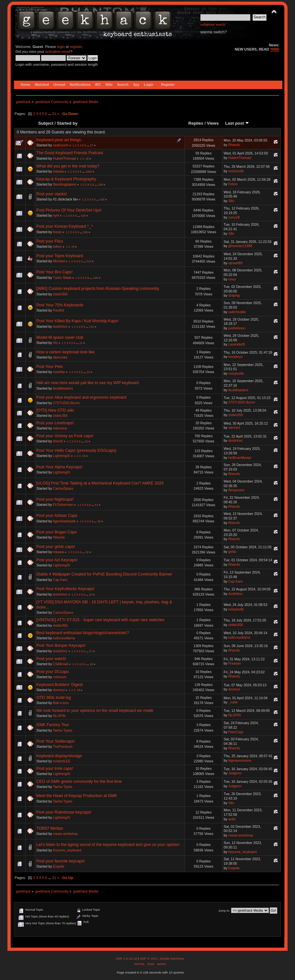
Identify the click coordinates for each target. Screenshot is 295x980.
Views (213, 123)
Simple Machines (172, 958)
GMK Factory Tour (53, 725)
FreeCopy (236, 732)
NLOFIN (59, 716)
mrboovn (60, 677)
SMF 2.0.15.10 (127, 958)
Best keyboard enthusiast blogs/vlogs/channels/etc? (83, 633)
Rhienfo (234, 145)
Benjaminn (236, 490)
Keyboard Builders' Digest (59, 685)
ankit (232, 819)
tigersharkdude (64, 521)
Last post (237, 123)
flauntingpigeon (65, 184)
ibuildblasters (63, 388)
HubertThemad (65, 158)
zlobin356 (60, 294)
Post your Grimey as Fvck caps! (65, 436)
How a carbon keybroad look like (65, 352)
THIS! (275, 49)
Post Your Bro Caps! (54, 272)
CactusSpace (63, 488)
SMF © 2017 (149, 958)
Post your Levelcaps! (55, 423)
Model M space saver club (60, 337)
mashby (59, 372)
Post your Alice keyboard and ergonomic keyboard (81, 397)
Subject (46, 123)
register (76, 47)
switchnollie (237, 312)
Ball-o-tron (61, 703)
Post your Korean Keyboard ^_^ (65, 226)
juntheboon (237, 328)
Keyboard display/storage (59, 756)
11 (81, 343)
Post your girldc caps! (56, 547)
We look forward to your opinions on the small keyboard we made (95, 711)
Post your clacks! (51, 194)
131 (91, 327)
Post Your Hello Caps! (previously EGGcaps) (76, 450)
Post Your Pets (50, 367)
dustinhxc (60, 326)
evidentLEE (62, 761)
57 (92, 145)
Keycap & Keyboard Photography (66, 179)
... (50, 114)
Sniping (234, 295)
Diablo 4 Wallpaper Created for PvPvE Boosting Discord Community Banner (104, 574)
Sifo (231, 201)
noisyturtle (236, 171)
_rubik (233, 702)
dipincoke (60, 357)
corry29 (234, 217)
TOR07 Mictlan (50, 828)
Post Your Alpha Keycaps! (59, 467)
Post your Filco (50, 241)
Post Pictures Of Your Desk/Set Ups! (69, 210)
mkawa (59, 171)
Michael (59, 261)
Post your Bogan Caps (57, 532)
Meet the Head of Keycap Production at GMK (77, 796)
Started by (67, 123)
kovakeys (235, 357)
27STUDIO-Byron (67, 403)
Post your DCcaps (52, 672)
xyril (56, 215)
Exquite (59, 866)
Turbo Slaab (62, 278)
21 (54, 114)
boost (57, 232)
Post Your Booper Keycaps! (61, 645)
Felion (233, 184)
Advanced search (213, 24)
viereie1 (234, 427)
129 (83, 216)
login (61, 47)
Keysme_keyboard (67, 850)
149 (95, 278)
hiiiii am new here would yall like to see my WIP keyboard (87, 383)
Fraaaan (235, 663)
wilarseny (60, 428)
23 (88, 372)
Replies (196, 123)
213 (89, 261)
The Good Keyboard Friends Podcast (70, 153)
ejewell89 (235, 263)
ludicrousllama (64, 638)
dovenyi (59, 690)
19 (91, 664)
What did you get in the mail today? (68, 166)
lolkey (57, 246)
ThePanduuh (63, 746)
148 (100, 185)
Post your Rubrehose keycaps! (64, 812)
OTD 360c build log (54, 698)
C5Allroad (61, 664)
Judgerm (235, 773)
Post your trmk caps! (55, 769)
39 (99, 521)
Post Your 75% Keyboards (60, 305)
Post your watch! (51, 659)
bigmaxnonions (240, 760)
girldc (232, 552)
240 (85, 232)
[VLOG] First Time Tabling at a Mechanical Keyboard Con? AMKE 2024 (100, 483)
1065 (89, 172)
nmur (232, 279)
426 (102, 199)
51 (96, 505)
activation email (58, 51)
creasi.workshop (66, 834)
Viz (56, 343)
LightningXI (62, 456)
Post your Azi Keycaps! (57, 560)
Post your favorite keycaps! (61, 861)
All (87, 159)
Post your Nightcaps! (55, 499)
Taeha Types (62, 730)
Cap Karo (60, 580)
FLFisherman (63, 505)
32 (87, 552)
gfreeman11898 (240, 246)
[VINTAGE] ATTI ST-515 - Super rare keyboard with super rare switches (100, 620)
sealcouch (61, 145)
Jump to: (224, 911)
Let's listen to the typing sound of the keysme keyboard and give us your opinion (108, 845)
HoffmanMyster (240, 458)
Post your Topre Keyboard (60, 256)
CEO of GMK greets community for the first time (79, 781)
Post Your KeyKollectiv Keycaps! (65, 589)
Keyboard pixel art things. (59, 140)
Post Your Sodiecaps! (56, 741)
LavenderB (237, 344)
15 (86, 441)
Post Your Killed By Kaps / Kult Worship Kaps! (77, 321)
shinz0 (58, 441)
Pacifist (59, 310)
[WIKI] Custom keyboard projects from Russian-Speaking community (98, 289)
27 (91, 651)
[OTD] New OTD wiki (55, 410)
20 (91, 595)
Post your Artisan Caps (57, 516)
